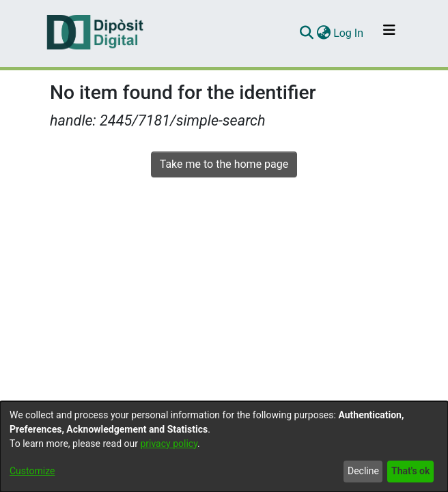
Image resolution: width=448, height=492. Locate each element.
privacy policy (169, 444)
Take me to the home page (224, 164)
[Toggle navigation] (389, 33)
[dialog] (224, 447)
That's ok (410, 471)
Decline (363, 471)
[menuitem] (323, 33)
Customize (32, 471)
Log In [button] (349, 33)
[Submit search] (306, 33)
